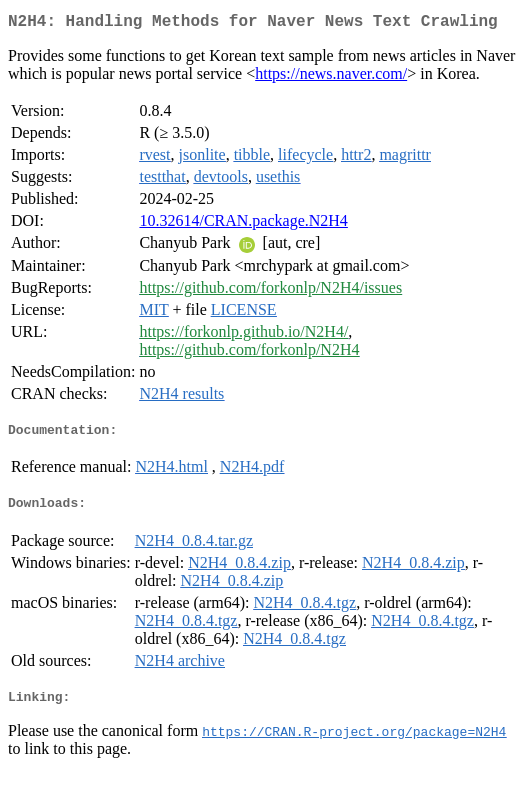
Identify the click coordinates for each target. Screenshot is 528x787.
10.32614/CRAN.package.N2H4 (243, 224)
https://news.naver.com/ (331, 77)
